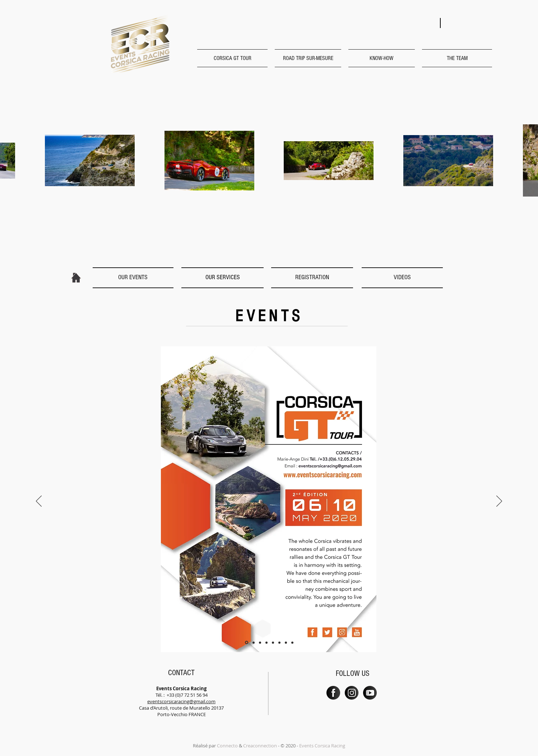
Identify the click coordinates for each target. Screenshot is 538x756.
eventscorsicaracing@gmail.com (181, 701)
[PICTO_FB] (333, 693)
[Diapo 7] (286, 642)
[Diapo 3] (260, 642)
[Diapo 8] (292, 642)
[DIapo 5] (273, 642)
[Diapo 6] (279, 642)
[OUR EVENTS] (133, 277)
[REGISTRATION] (312, 277)
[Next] (499, 502)
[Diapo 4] (266, 642)
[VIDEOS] (402, 277)
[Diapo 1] (247, 643)
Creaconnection (260, 746)
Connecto (227, 746)
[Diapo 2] (254, 642)
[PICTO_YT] (370, 693)
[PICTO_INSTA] (352, 693)
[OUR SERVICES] (222, 277)
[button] (234, 58)
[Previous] (39, 502)
